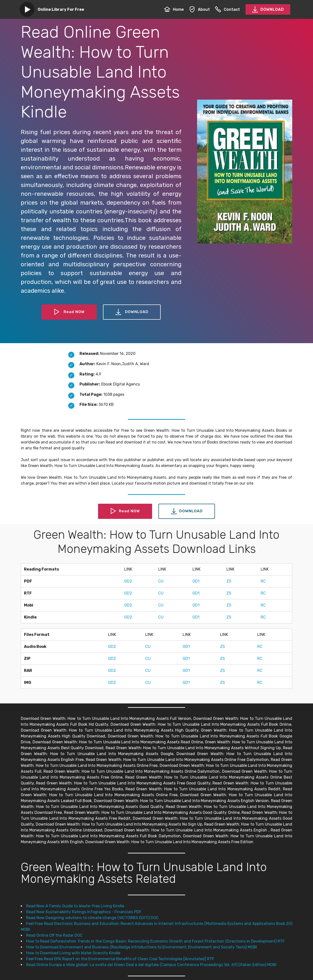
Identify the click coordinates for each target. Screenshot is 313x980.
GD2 (128, 581)
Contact (227, 9)
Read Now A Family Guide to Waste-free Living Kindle (75, 906)
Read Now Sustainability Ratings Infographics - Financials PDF (84, 912)
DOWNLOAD (268, 10)
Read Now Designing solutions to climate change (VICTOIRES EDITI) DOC (92, 918)
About (199, 9)
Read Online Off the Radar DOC (54, 935)
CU (161, 581)
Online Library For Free (61, 9)
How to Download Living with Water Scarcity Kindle (73, 953)
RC (263, 581)
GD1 (196, 581)
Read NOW (69, 312)
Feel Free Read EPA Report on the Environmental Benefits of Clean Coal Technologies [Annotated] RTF (120, 959)
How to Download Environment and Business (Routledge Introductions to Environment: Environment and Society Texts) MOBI (142, 947)
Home (174, 9)
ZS (229, 581)
